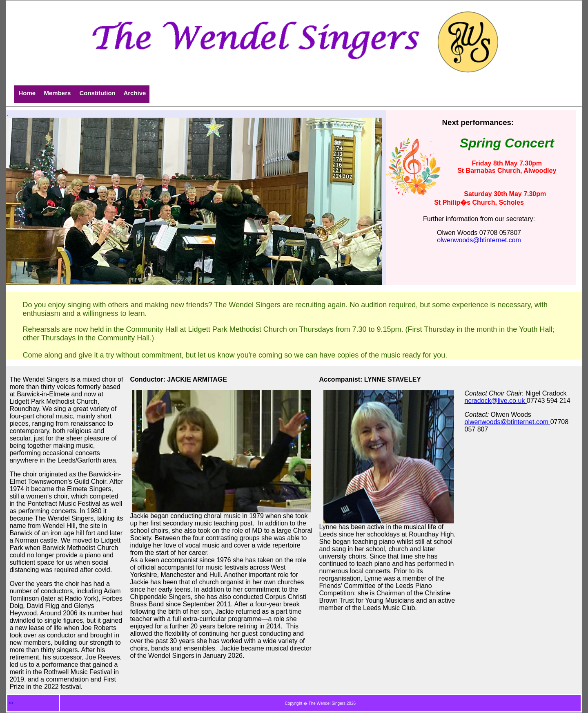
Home (27, 93)
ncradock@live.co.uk (496, 401)
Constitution (97, 93)
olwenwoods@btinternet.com (479, 240)
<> (11, 703)
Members (57, 93)
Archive (135, 93)
